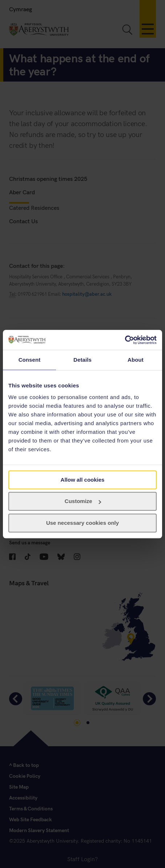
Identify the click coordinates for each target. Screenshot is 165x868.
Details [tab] (82, 360)
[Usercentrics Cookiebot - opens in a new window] (125, 340)
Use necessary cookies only (82, 523)
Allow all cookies (83, 480)
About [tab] (136, 360)
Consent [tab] (30, 360)
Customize (83, 501)
